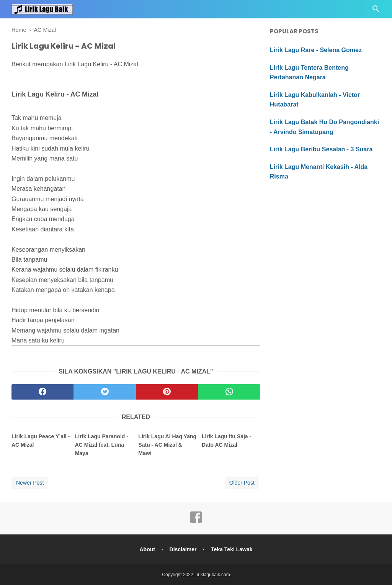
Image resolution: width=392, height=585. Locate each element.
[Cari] (376, 11)
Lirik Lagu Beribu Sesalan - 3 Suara (321, 149)
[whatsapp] (229, 392)
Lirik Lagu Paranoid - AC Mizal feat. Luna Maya (102, 445)
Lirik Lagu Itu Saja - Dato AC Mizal (226, 441)
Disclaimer (183, 549)
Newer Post (30, 483)
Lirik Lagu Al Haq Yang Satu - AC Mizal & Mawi (167, 445)
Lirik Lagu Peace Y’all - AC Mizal (41, 441)
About (147, 549)
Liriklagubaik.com (212, 575)
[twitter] (105, 392)
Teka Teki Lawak (232, 549)
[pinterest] (167, 392)
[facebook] (42, 392)
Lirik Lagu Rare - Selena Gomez (316, 50)
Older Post (242, 483)
